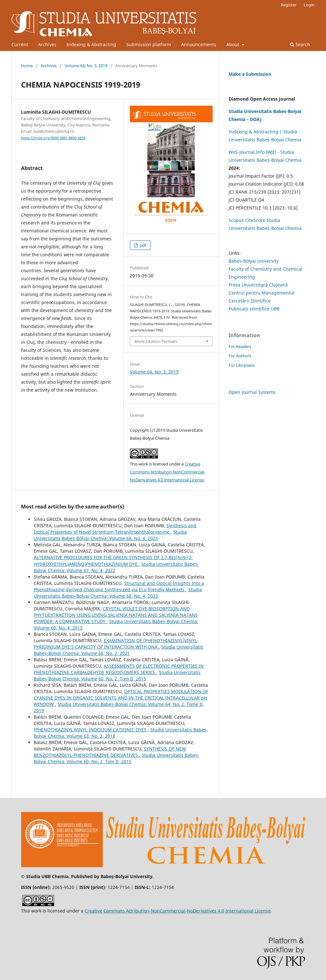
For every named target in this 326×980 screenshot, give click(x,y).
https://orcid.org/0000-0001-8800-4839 (53, 138)
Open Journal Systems (252, 392)
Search (300, 44)
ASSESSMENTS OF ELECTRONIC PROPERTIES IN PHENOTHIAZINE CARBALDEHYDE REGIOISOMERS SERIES (119, 669)
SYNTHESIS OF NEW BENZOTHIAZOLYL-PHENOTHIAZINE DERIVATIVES (110, 752)
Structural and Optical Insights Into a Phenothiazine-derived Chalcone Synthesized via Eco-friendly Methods (119, 586)
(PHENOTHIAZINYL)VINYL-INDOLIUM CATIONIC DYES (91, 730)
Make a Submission (250, 74)
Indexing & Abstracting (91, 44)
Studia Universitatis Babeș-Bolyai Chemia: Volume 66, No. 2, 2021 (118, 650)
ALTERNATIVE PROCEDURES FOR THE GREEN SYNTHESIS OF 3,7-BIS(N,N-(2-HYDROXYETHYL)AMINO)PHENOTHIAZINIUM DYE (113, 561)
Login (309, 5)
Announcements (199, 44)
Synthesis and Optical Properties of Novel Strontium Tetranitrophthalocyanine (115, 529)
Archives (47, 44)
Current (20, 44)
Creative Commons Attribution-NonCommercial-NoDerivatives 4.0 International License (167, 472)
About (233, 44)
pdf (142, 245)
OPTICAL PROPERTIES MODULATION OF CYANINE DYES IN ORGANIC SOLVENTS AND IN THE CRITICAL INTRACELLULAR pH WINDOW (121, 698)
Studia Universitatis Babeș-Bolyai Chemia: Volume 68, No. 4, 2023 (110, 535)
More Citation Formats (156, 341)
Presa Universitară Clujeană (258, 285)
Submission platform (149, 44)
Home (27, 66)
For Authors (240, 356)
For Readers (240, 346)
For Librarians (242, 365)
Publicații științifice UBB (254, 309)
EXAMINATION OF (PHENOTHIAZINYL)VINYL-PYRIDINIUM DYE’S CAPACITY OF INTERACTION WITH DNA (116, 644)
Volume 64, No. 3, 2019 (86, 66)
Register (289, 5)
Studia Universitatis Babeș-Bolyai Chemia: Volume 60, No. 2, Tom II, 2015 (117, 675)
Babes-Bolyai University (254, 261)
